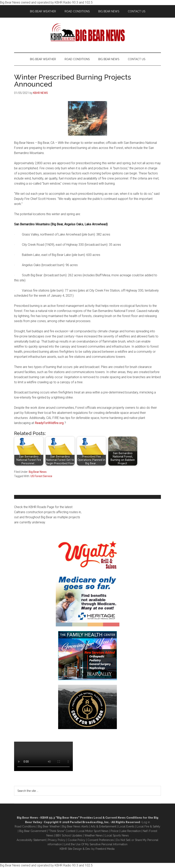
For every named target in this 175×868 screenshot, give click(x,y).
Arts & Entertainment (103, 826)
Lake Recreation (131, 831)
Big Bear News (38, 472)
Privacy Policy (57, 840)
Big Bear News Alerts (75, 826)
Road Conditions (25, 826)
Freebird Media (105, 849)
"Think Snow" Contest (62, 831)
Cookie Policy (77, 840)
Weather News (94, 835)
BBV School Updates (69, 835)
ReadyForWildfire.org (49, 423)
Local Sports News (117, 835)
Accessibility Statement (31, 840)
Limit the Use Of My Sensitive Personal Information (96, 844)
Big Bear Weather (49, 826)
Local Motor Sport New (92, 831)
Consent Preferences (101, 840)
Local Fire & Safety (148, 826)
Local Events (126, 826)
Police (115, 831)
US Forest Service (41, 476)
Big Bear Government (33, 831)
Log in (146, 822)
